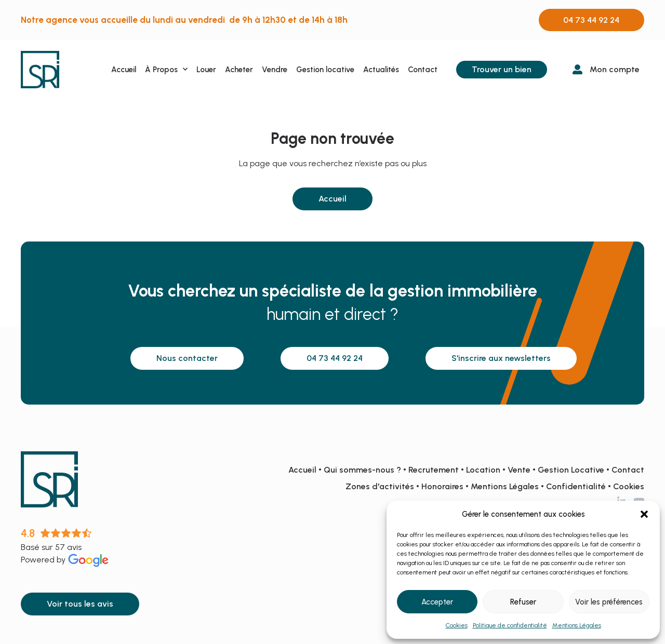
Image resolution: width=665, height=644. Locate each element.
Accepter (437, 602)
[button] (644, 514)
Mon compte (615, 69)
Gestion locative (325, 70)
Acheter (239, 70)
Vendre (275, 70)
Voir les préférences (609, 602)
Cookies (457, 625)
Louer (206, 70)
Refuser (523, 602)
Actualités (381, 70)
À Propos (166, 69)
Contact (423, 70)
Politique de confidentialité (510, 625)
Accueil (124, 70)
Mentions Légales (577, 625)
